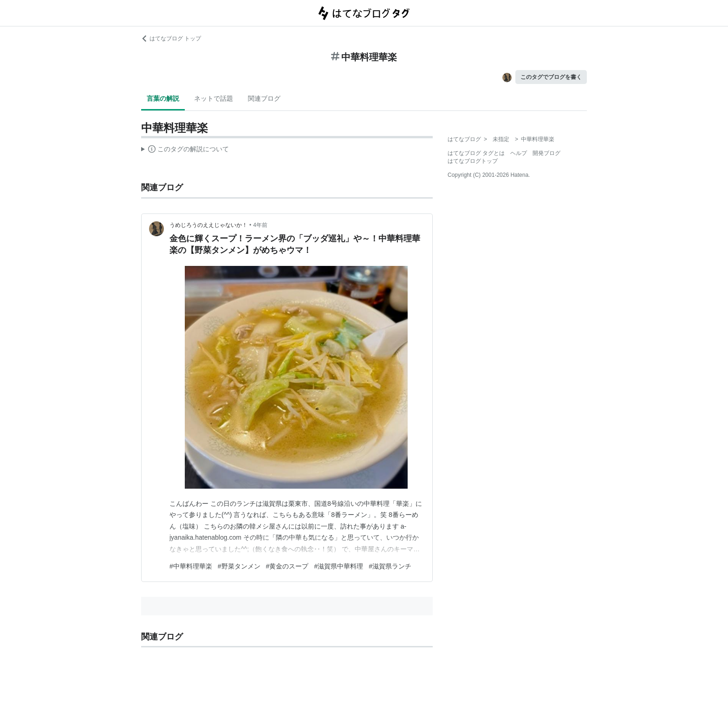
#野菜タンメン (239, 566)
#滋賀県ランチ (390, 566)
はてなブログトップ (473, 161)
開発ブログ (546, 153)
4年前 (260, 225)
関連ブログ (264, 98)
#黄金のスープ (287, 566)
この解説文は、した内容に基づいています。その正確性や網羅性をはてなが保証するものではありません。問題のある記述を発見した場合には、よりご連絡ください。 (185, 150)
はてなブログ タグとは (476, 153)
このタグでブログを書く (551, 77)
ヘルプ (519, 153)
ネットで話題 (214, 98)
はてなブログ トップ (171, 39)
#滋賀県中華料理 (338, 566)
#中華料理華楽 (191, 566)
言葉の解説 (163, 98)
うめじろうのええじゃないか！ (208, 225)
